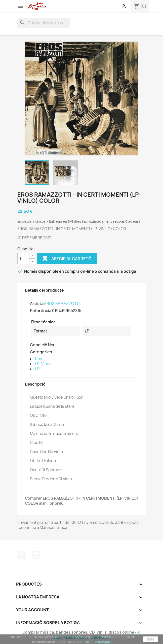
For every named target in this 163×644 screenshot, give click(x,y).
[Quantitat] (23, 259)
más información (96, 641)
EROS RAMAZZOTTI (62, 304)
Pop (39, 359)
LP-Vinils (43, 364)
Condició (39, 345)
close (151, 639)
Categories (41, 352)
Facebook (22, 555)
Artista (37, 303)
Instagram (36, 555)
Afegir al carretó (67, 259)
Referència (41, 311)
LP (37, 369)
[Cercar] (44, 23)
